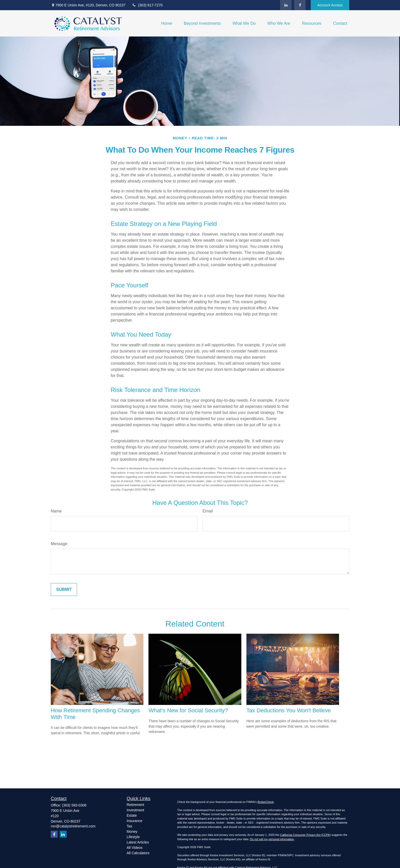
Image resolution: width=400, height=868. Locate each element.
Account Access (330, 5)
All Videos (135, 848)
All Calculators (138, 853)
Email (208, 511)
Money (132, 832)
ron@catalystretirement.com (73, 826)
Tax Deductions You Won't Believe (289, 710)
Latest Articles (138, 842)
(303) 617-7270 (147, 5)
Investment (135, 810)
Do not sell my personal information (272, 839)
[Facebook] (300, 5)
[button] (167, 23)
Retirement (135, 805)
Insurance (135, 821)
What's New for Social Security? (188, 710)
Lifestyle (133, 837)
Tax (130, 826)
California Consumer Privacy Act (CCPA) (305, 835)
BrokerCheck (266, 802)
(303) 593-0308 (74, 805)
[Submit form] (64, 590)
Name (56, 511)
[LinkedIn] (286, 5)
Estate (132, 815)
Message (59, 544)
